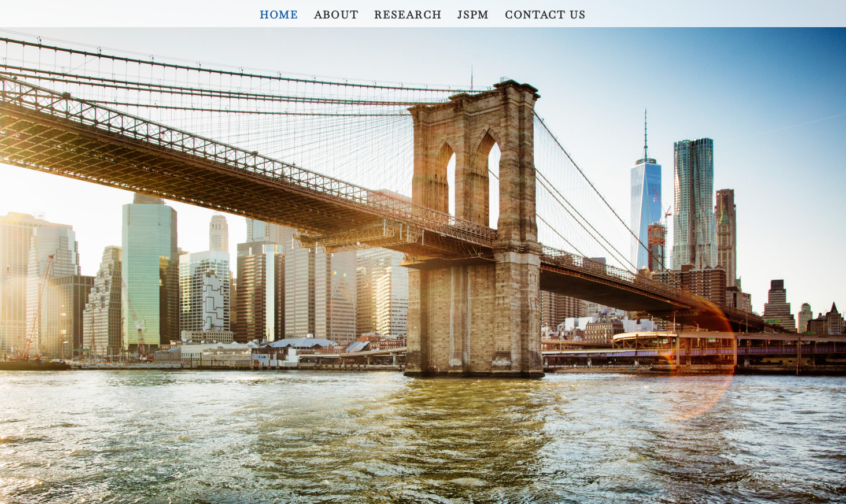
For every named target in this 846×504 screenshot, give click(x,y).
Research (408, 16)
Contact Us (545, 16)
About (336, 16)
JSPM (473, 16)
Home (279, 16)
